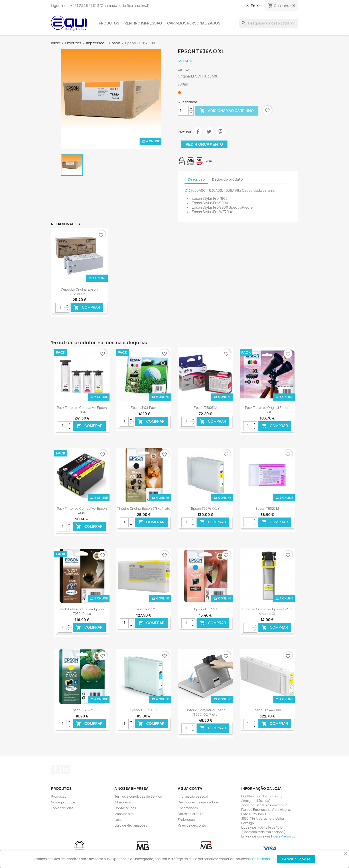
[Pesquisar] (269, 23)
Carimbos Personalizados (194, 23)
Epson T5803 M (205, 408)
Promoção (59, 796)
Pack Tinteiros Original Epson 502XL (267, 410)
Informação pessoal (193, 796)
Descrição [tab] (196, 179)
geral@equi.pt (284, 836)
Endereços (186, 820)
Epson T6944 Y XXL (267, 710)
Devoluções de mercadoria (198, 802)
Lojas (118, 820)
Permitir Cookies (296, 859)
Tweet (209, 132)
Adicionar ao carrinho (227, 111)
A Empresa (123, 802)
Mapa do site (124, 814)
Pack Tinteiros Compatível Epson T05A (82, 410)
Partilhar (198, 132)
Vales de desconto (192, 825)
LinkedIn (66, 769)
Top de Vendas (62, 808)
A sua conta (190, 789)
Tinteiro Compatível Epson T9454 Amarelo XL (267, 611)
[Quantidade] (183, 111)
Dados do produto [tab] (227, 179)
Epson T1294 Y (82, 710)
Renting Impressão (143, 23)
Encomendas (188, 808)
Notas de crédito (191, 814)
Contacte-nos (125, 808)
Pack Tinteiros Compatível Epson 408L (82, 511)
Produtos (109, 23)
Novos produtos (63, 802)
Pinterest (220, 132)
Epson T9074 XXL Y (205, 508)
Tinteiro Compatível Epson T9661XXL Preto (205, 712)
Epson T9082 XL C (144, 710)
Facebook (56, 769)
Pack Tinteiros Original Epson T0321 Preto (82, 611)
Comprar (87, 308)
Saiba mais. (261, 859)
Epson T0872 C (205, 609)
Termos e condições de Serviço (138, 796)
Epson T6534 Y (144, 609)
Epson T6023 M (267, 508)
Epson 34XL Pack (144, 408)
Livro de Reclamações (131, 825)
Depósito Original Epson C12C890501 (79, 292)
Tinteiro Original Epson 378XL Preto (144, 508)
